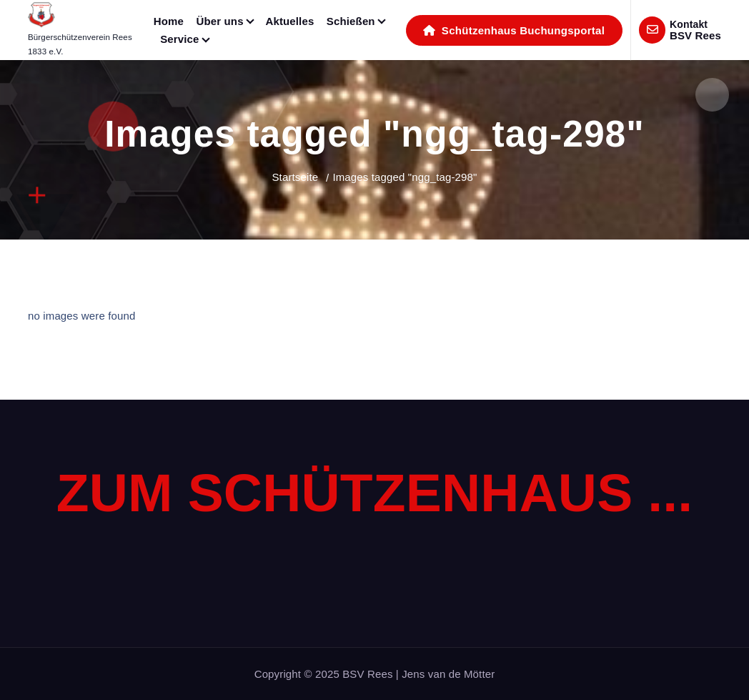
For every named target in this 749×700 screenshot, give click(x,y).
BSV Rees (695, 35)
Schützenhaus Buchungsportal (514, 30)
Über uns (220, 21)
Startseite (295, 177)
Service (179, 39)
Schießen (351, 21)
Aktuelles (289, 21)
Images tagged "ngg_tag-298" (405, 177)
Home (169, 21)
